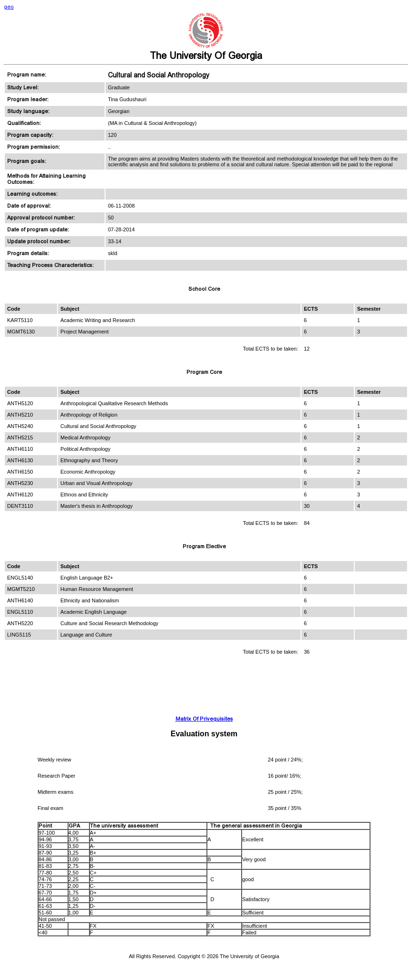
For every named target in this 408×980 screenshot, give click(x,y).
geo (9, 7)
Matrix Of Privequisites (204, 719)
